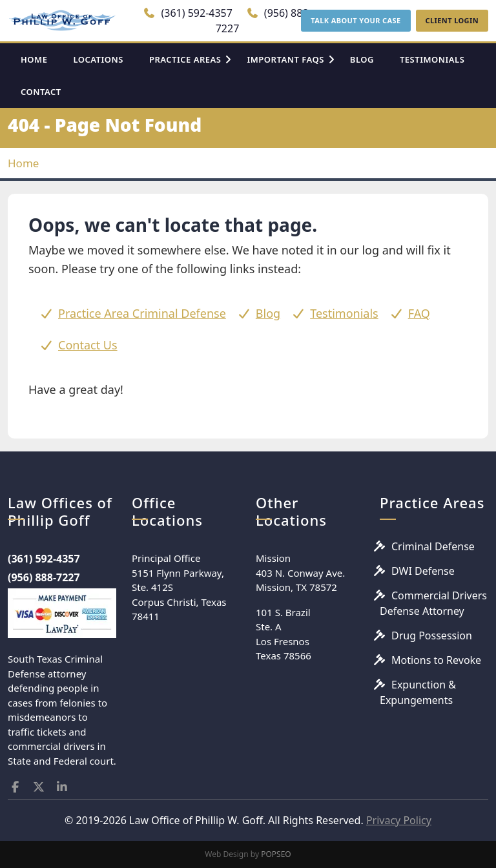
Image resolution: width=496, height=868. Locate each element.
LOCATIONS (98, 59)
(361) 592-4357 (188, 13)
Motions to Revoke (436, 660)
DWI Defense (423, 571)
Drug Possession (432, 635)
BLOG (362, 59)
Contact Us (88, 345)
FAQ (419, 313)
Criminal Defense (433, 546)
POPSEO (276, 854)
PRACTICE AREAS (185, 59)
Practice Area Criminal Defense (142, 313)
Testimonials (344, 313)
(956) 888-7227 (44, 577)
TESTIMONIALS (432, 59)
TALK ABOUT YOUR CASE (356, 20)
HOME (34, 59)
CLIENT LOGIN (452, 20)
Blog (268, 313)
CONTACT (41, 92)
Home (23, 163)
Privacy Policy (399, 820)
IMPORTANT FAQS (285, 59)
